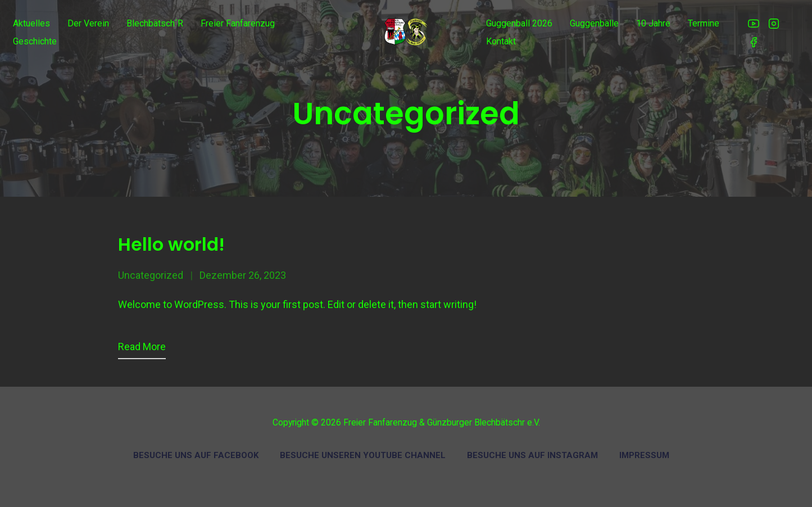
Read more (142, 347)
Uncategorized (151, 275)
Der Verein (88, 23)
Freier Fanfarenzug (238, 23)
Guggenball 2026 (519, 23)
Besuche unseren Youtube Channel (363, 455)
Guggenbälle (594, 23)
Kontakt (501, 41)
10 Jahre (653, 23)
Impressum (644, 455)
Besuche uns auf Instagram (532, 455)
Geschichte (35, 41)
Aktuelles (31, 23)
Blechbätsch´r (155, 23)
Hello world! (171, 245)
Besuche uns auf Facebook (196, 455)
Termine (704, 23)
